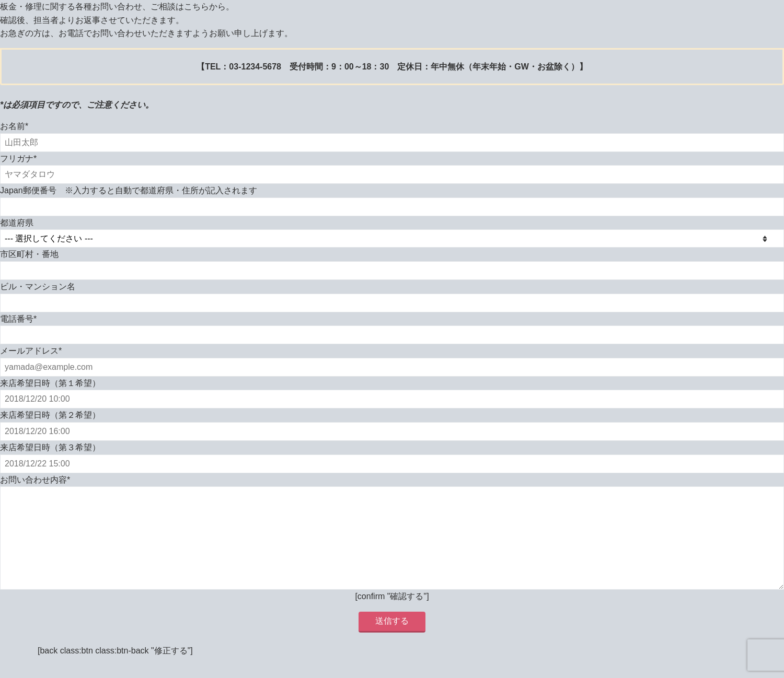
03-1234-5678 (255, 67)
